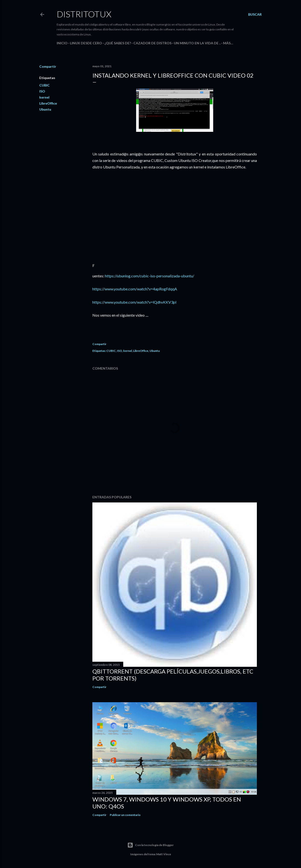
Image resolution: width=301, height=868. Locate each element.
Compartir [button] (48, 66)
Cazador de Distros (152, 43)
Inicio (62, 43)
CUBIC (44, 85)
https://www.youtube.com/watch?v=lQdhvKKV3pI (134, 302)
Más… (228, 43)
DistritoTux (84, 14)
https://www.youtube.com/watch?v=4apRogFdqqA (135, 289)
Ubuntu (45, 109)
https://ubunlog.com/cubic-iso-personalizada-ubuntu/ (150, 276)
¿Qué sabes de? (118, 43)
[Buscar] (255, 14)
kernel (44, 97)
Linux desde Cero (86, 43)
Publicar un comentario (125, 815)
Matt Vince (164, 854)
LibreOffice (48, 103)
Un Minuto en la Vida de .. (197, 43)
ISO (42, 91)
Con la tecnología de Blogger (150, 845)
